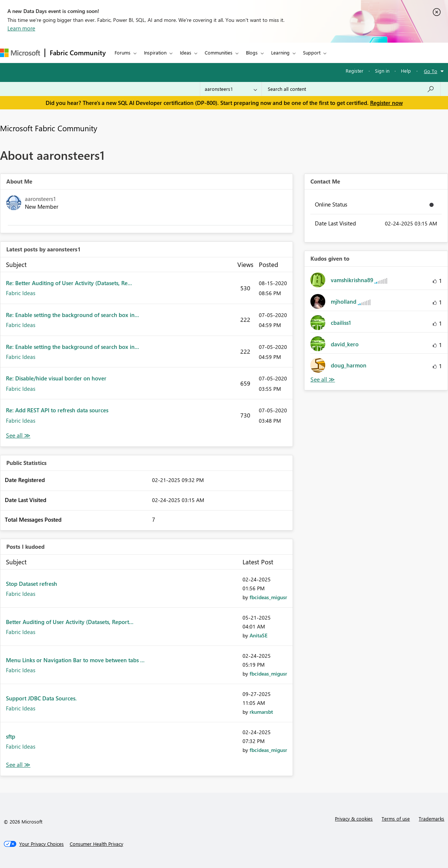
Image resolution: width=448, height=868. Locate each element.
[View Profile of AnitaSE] (258, 635)
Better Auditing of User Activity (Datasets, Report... (70, 622)
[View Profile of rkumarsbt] (261, 712)
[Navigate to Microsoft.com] (20, 53)
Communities (219, 52)
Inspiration (155, 52)
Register (355, 71)
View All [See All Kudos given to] (323, 379)
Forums (123, 52)
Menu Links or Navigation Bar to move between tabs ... (75, 660)
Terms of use (396, 819)
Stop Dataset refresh (32, 584)
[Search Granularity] (231, 89)
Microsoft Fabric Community (49, 128)
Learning (280, 52)
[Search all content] (351, 89)
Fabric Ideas (21, 293)
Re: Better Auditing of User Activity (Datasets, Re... (69, 283)
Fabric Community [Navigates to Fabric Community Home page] (78, 53)
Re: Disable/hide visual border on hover (56, 378)
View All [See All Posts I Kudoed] (18, 765)
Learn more (21, 28)
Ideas (186, 52)
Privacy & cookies (354, 819)
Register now (386, 103)
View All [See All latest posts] (18, 435)
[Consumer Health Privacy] (96, 844)
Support (312, 52)
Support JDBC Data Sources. (41, 698)
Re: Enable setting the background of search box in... (73, 315)
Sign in (382, 71)
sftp (11, 736)
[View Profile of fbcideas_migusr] (268, 597)
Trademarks (431, 819)
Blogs (252, 52)
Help (406, 71)
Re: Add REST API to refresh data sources (57, 410)
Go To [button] (431, 71)
